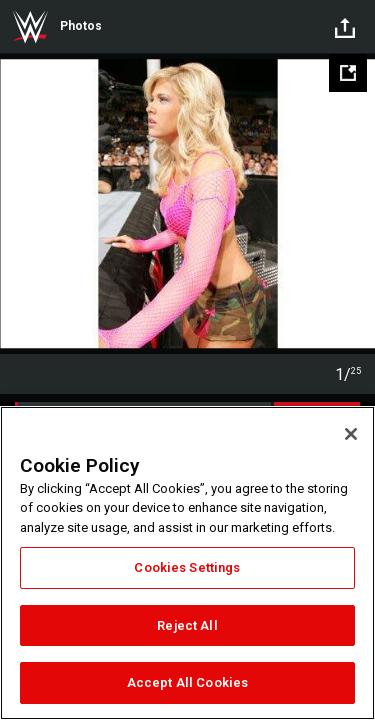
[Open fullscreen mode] (348, 73)
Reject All (187, 625)
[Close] (351, 434)
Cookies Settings (187, 567)
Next (357, 204)
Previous (17, 204)
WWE (30, 27)
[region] (187, 563)
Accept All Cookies (187, 682)
